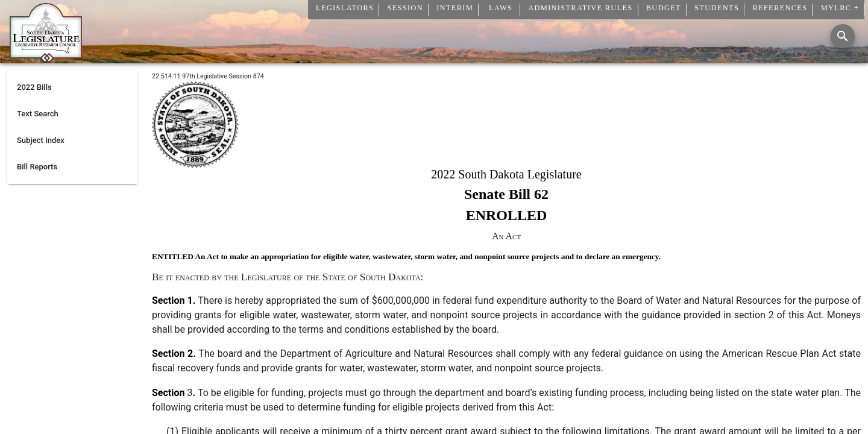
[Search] (843, 36)
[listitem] (72, 87)
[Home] (46, 58)
